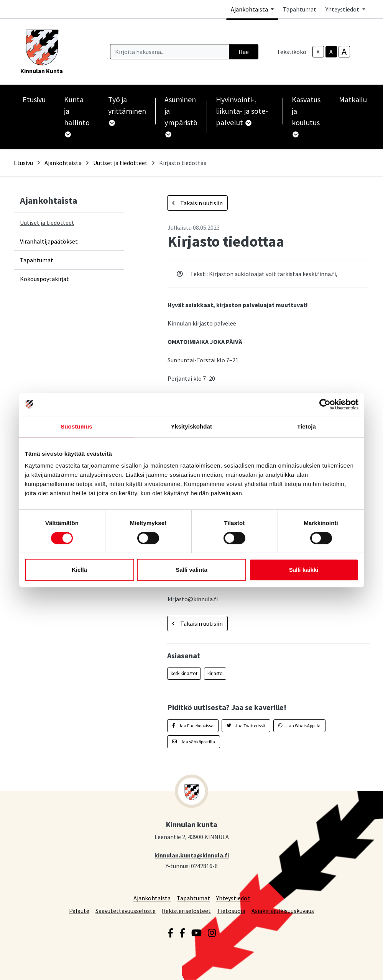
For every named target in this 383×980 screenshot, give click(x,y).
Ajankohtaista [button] (250, 9)
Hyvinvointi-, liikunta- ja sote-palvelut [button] (242, 111)
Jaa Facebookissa (193, 726)
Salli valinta (191, 570)
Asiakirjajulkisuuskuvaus (283, 910)
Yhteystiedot (233, 898)
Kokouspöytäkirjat (44, 279)
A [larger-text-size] (344, 52)
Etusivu (34, 99)
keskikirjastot (184, 673)
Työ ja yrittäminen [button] (127, 110)
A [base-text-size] (331, 52)
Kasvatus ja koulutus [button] (306, 116)
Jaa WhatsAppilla (299, 726)
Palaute (79, 910)
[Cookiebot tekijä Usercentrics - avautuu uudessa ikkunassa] (325, 404)
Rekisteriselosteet (186, 910)
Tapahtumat (300, 9)
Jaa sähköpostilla (194, 742)
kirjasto (215, 673)
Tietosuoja (231, 910)
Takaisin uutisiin (197, 203)
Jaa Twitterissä (246, 726)
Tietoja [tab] (307, 426)
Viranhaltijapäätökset (49, 241)
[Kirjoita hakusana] (169, 52)
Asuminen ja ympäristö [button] (181, 116)
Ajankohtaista (63, 163)
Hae (244, 52)
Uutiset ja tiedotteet (120, 163)
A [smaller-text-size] (318, 52)
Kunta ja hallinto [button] (77, 116)
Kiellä (79, 570)
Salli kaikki (304, 570)
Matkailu (353, 99)
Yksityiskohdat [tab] (191, 426)
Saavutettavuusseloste (126, 910)
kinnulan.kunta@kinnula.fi (192, 855)
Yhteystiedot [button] (343, 9)
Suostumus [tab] (76, 426)
